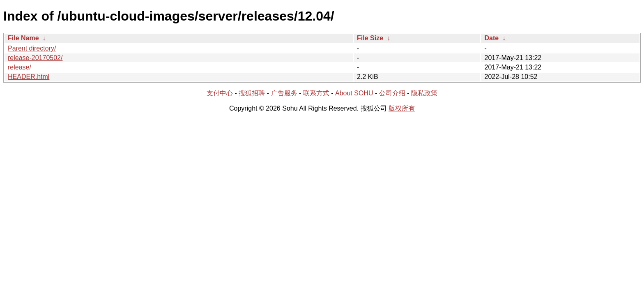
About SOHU (354, 93)
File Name (23, 38)
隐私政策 (424, 93)
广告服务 (284, 93)
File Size (370, 38)
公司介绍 (392, 93)
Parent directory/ (32, 48)
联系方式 (316, 93)
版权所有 (402, 108)
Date (491, 38)
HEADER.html (29, 77)
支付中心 (220, 93)
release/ (20, 67)
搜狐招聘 (252, 93)
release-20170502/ (35, 58)
